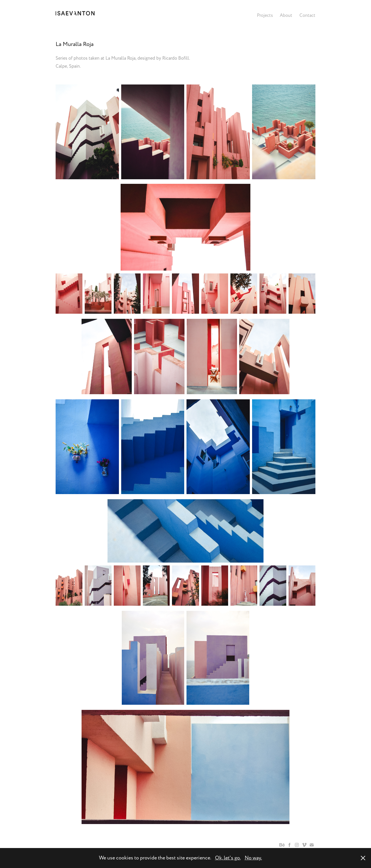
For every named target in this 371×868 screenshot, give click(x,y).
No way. (253, 858)
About (286, 15)
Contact (307, 15)
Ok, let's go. (228, 858)
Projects (265, 15)
